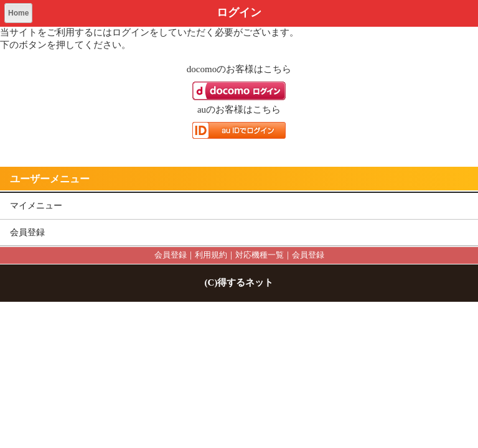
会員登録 (27, 232)
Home (18, 13)
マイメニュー (36, 206)
